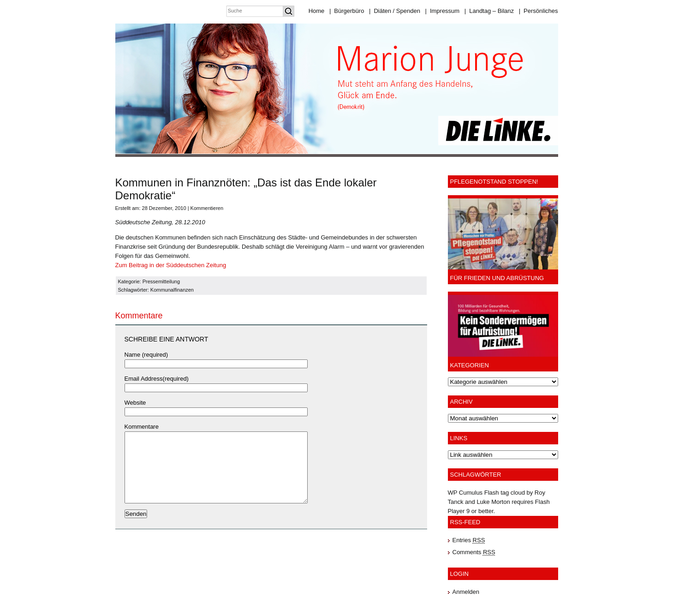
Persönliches (539, 11)
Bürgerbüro (347, 11)
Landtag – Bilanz (489, 11)
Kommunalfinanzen (172, 290)
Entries (469, 540)
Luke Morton (493, 502)
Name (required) (146, 355)
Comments (474, 552)
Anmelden (466, 592)
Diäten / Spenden (395, 11)
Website (135, 403)
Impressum (442, 11)
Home (317, 11)
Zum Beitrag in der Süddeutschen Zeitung (171, 265)
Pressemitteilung (161, 281)
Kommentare (142, 427)
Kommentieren (207, 208)
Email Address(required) (157, 379)
